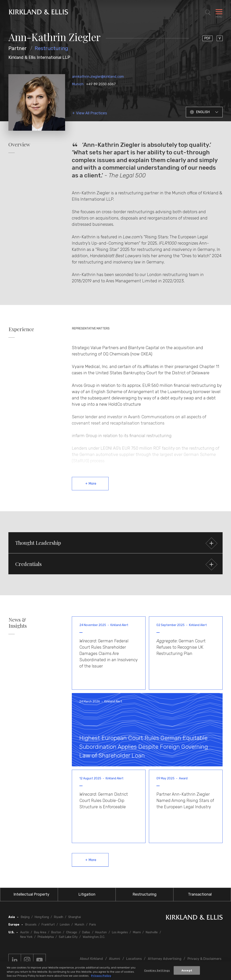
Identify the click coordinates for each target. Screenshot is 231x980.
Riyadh (59, 917)
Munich (78, 84)
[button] (115, 543)
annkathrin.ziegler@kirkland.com (98, 77)
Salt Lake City (68, 937)
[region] (115, 971)
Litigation (87, 894)
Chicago (72, 932)
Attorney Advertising (165, 959)
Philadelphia (46, 937)
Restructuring (51, 48)
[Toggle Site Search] (208, 13)
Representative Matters (91, 329)
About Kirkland (91, 959)
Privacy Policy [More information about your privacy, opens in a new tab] (101, 976)
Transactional (200, 894)
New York (26, 937)
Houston (101, 932)
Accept (187, 970)
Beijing (25, 917)
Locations (134, 959)
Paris (93, 925)
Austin (25, 932)
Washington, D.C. (94, 937)
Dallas (86, 932)
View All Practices (91, 113)
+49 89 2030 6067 (101, 84)
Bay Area (40, 932)
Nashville (152, 932)
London (65, 925)
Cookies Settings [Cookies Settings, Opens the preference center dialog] (157, 970)
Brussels (31, 925)
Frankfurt (48, 925)
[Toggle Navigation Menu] (219, 13)
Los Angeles (120, 932)
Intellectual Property (31, 894)
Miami (137, 932)
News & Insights (18, 623)
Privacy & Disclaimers (204, 959)
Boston (56, 932)
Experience (21, 329)
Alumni (115, 959)
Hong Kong (42, 917)
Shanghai (75, 917)
